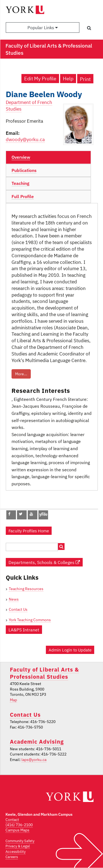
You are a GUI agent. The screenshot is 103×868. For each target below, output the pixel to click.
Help (68, 79)
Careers (12, 857)
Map (13, 700)
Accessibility (16, 852)
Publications (24, 170)
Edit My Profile (40, 79)
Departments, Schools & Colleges (44, 562)
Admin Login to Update (70, 650)
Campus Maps (17, 830)
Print (85, 79)
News (14, 599)
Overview (21, 157)
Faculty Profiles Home (29, 531)
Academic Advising (37, 742)
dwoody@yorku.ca (25, 139)
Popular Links (43, 28)
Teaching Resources (26, 589)
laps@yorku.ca (34, 760)
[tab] (48, 157)
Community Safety (20, 841)
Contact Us (18, 609)
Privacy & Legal (18, 846)
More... (21, 374)
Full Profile (23, 196)
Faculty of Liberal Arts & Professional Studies (44, 673)
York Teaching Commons (30, 620)
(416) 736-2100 (19, 825)
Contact (12, 820)
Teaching (20, 183)
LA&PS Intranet (24, 630)
